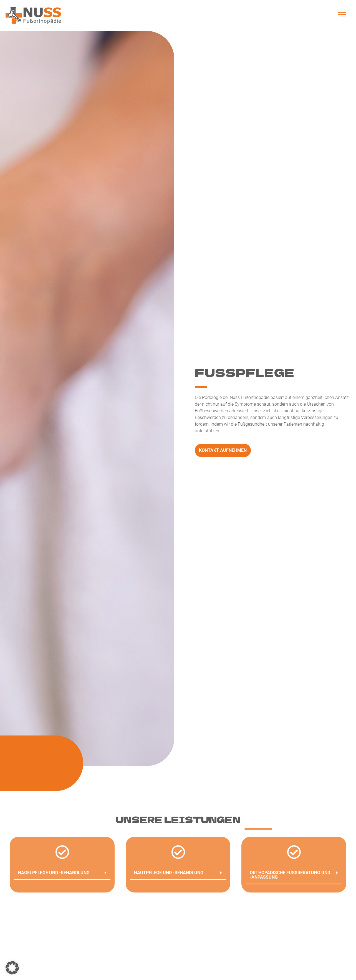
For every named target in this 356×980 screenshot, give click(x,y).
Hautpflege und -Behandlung (169, 848)
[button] (62, 848)
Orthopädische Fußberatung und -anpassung (290, 850)
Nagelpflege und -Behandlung (54, 848)
